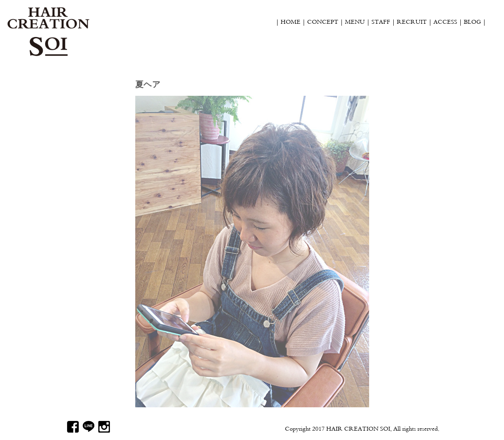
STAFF (381, 23)
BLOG (472, 23)
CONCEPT (323, 23)
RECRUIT (412, 23)
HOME (291, 23)
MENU (355, 23)
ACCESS (445, 23)
